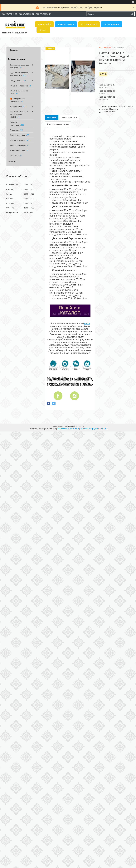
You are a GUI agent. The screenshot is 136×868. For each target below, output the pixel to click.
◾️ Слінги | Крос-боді (19, 86)
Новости (12, 162)
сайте (87, 323)
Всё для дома (88, 24)
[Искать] (132, 14)
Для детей (43, 24)
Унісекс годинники (18, 145)
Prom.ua (81, 426)
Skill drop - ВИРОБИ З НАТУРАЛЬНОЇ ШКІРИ (19, 114)
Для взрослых (65, 24)
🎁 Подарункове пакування (17, 100)
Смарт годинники (18, 135)
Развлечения (110, 24)
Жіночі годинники (18, 140)
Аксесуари (15, 130)
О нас (42, 30)
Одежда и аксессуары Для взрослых (20, 74)
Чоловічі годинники (15, 124)
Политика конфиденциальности (94, 429)
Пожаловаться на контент (68, 429)
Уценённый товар (18, 150)
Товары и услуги (17, 59)
